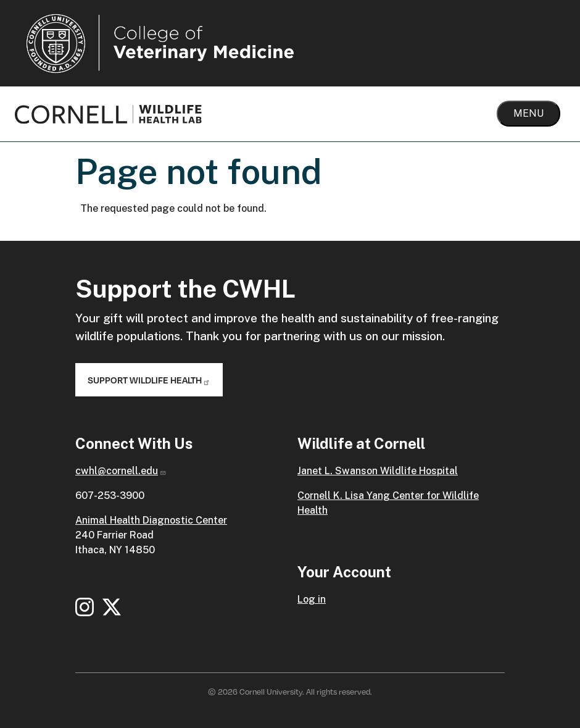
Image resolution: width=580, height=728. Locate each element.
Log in (312, 599)
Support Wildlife (149, 380)
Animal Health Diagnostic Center (151, 520)
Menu (528, 113)
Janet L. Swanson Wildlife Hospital (378, 471)
